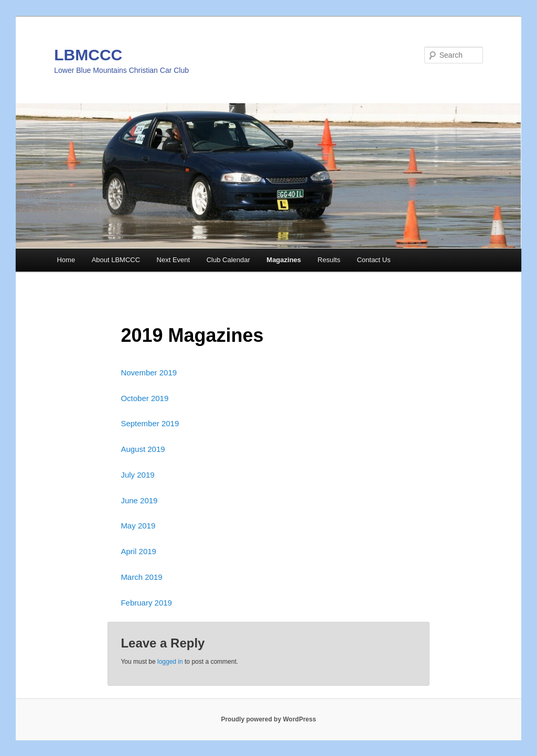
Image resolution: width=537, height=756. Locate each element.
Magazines (284, 260)
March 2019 (141, 577)
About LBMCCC (116, 260)
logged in (170, 662)
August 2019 (143, 449)
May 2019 (138, 526)
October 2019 (144, 398)
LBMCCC (88, 55)
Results (329, 260)
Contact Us (373, 260)
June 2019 (139, 500)
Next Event (174, 260)
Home (66, 260)
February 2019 (146, 603)
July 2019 (137, 475)
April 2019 (138, 551)
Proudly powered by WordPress (268, 719)
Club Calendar (228, 260)
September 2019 (150, 423)
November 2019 (149, 372)
